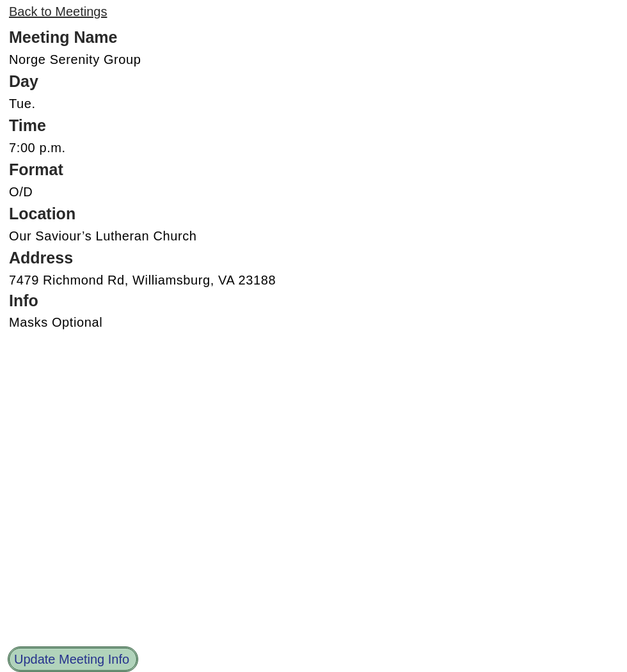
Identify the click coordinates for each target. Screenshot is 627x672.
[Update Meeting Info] (73, 659)
